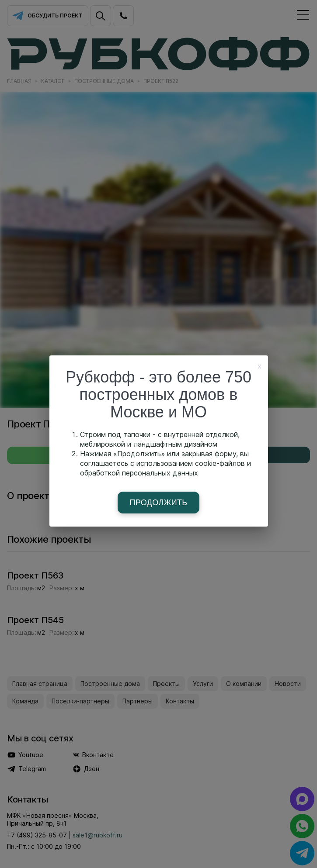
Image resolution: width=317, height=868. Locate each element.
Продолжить (159, 503)
